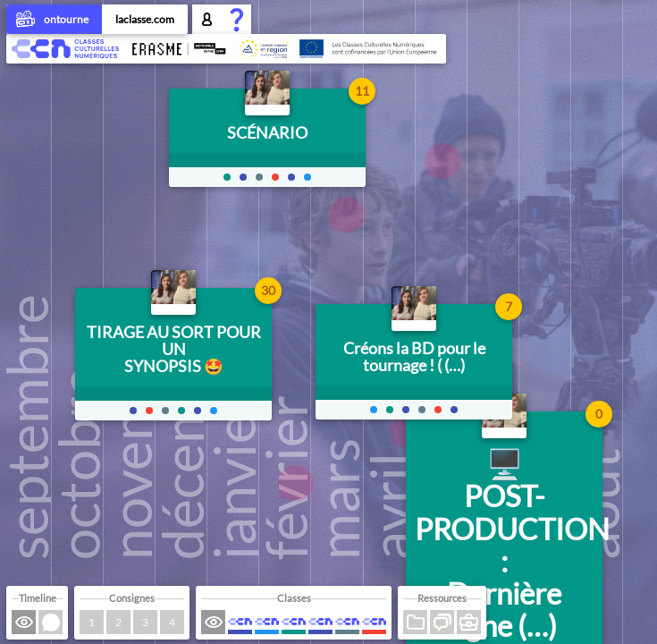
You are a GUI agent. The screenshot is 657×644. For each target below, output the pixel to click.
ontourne (54, 21)
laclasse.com (145, 19)
